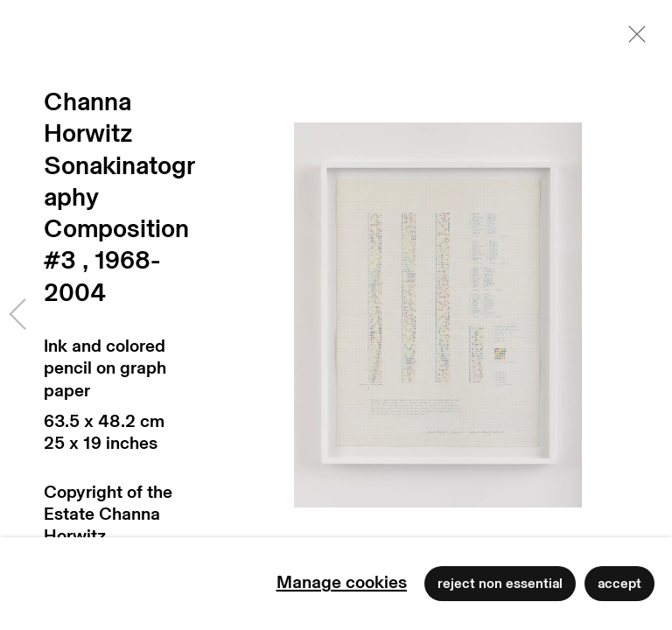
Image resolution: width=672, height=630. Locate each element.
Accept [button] (619, 584)
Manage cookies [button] (342, 583)
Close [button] (633, 39)
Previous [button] (17, 315)
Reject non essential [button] (500, 584)
